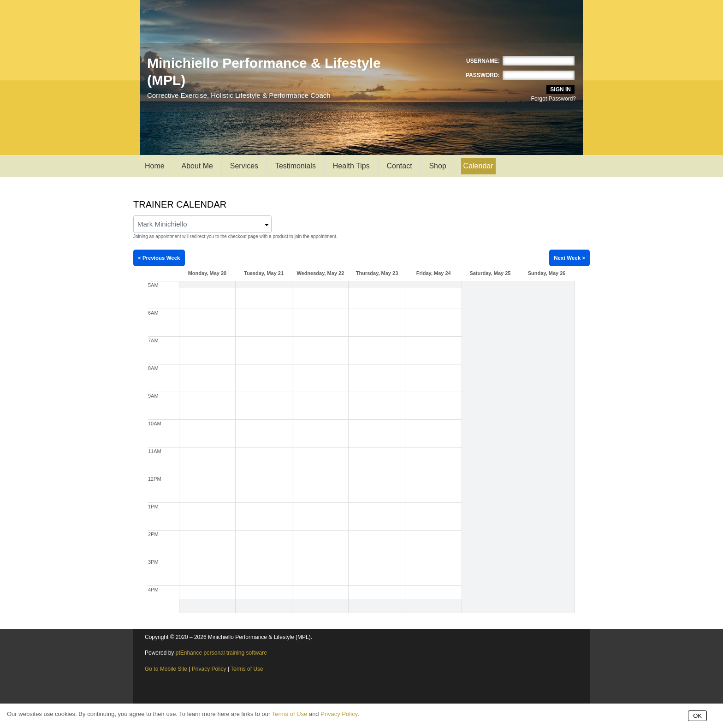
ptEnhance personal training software (221, 653)
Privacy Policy (209, 669)
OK (697, 716)
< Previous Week (159, 258)
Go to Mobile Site (166, 669)
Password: (483, 75)
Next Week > (569, 258)
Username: (483, 61)
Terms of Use (247, 669)
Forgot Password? (554, 99)
